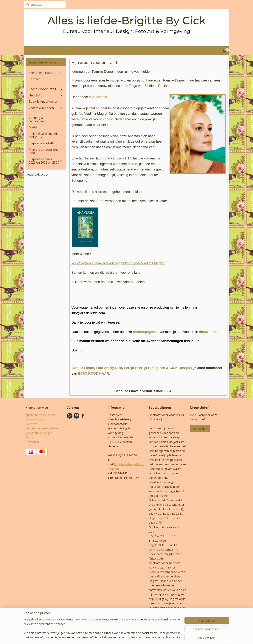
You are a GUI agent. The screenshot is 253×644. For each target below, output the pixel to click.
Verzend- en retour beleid (42, 428)
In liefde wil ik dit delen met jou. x (45, 135)
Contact (34, 79)
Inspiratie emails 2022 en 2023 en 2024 (46, 161)
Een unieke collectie (46, 73)
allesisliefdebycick (37, 174)
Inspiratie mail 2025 (42, 143)
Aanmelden (200, 428)
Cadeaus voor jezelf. (46, 89)
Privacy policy (34, 419)
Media (33, 127)
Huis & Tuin (46, 95)
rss (124, 637)
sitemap (117, 637)
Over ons (32, 424)
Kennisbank (33, 442)
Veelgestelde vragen (39, 433)
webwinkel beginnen (139, 637)
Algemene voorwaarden (41, 415)
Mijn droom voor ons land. (44, 151)
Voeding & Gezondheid (46, 119)
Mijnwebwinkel (171, 637)
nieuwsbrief (208, 332)
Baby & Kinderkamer (46, 102)
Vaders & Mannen (46, 108)
